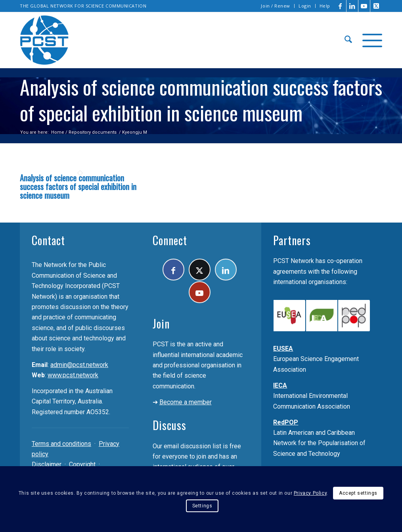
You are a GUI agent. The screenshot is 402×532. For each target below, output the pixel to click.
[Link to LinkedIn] (352, 6)
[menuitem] (276, 6)
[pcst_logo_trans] (44, 40)
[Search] (348, 40)
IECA (280, 385)
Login (305, 6)
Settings (202, 506)
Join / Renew (276, 6)
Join (161, 324)
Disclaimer (47, 464)
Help (325, 6)
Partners (292, 240)
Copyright (82, 464)
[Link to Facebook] (340, 6)
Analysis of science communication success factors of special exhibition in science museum (78, 186)
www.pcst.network (73, 375)
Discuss (169, 425)
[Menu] (370, 40)
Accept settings (358, 493)
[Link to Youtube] (364, 6)
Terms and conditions (61, 444)
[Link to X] (376, 6)
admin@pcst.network (79, 365)
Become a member (186, 402)
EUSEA (283, 349)
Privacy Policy (310, 493)
